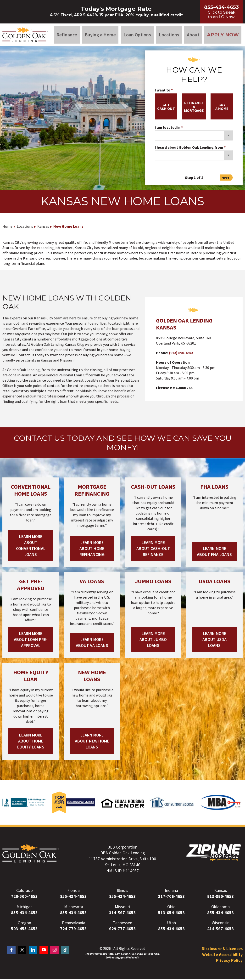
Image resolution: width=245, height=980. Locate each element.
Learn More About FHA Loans (214, 552)
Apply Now (223, 35)
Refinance (67, 35)
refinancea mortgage (194, 108)
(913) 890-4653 (181, 354)
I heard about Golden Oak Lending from (189, 148)
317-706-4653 (172, 898)
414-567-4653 (221, 930)
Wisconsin (221, 924)
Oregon (24, 924)
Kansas (43, 227)
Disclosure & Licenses (222, 949)
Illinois (122, 892)
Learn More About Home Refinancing (92, 550)
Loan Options (137, 35)
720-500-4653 (24, 898)
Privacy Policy (229, 961)
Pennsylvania (74, 924)
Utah (171, 924)
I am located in (168, 129)
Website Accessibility (222, 955)
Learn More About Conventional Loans (31, 547)
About (193, 35)
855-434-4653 (73, 898)
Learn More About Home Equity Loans (31, 742)
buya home (222, 108)
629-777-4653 (122, 930)
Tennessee (122, 924)
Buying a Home (100, 35)
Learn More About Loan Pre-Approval (31, 641)
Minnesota (74, 908)
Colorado (25, 892)
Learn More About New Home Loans (92, 742)
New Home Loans (68, 227)
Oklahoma (220, 908)
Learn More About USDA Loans (214, 641)
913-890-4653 (221, 898)
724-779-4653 (73, 930)
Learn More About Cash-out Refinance (153, 550)
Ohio (171, 908)
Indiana (171, 892)
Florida (73, 892)
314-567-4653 (122, 914)
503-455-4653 (24, 930)
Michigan (25, 908)
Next (226, 179)
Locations (169, 35)
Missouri (122, 908)
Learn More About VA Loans (92, 643)
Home (7, 227)
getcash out (166, 108)
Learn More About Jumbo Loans (153, 641)
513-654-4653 (172, 914)
